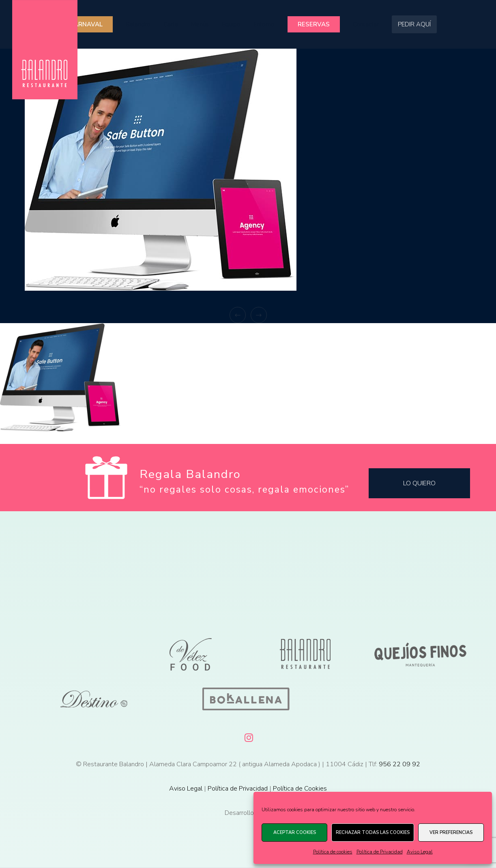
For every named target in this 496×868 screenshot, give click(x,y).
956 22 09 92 (399, 764)
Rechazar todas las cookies (373, 833)
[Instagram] (248, 736)
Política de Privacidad (380, 852)
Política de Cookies (300, 789)
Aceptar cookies (295, 833)
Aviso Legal (420, 852)
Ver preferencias (451, 833)
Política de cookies (333, 852)
